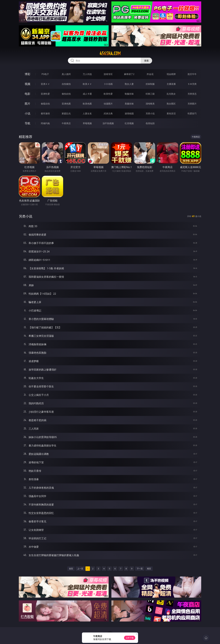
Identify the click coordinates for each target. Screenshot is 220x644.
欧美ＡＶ (87, 84)
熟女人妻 (129, 84)
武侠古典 (108, 113)
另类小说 (150, 113)
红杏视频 (129, 123)
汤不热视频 (108, 123)
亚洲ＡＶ (45, 84)
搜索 (146, 61)
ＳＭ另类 (192, 84)
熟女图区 (171, 104)
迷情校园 (129, 113)
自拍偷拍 (66, 84)
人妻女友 (87, 113)
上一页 (80, 569)
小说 (27, 113)
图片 (27, 104)
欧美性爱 (108, 94)
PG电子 (45, 74)
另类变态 (192, 94)
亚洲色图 (66, 104)
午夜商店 (66, 123)
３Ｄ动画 (108, 84)
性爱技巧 (192, 113)
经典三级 (150, 94)
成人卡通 (87, 94)
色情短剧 (150, 123)
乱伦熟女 (171, 94)
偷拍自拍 (66, 94)
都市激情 (45, 113)
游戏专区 (108, 74)
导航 (27, 123)
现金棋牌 (171, 74)
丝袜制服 (150, 84)
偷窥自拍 (45, 104)
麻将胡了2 (129, 74)
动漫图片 (108, 104)
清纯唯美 (150, 104)
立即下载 (130, 638)
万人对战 (87, 74)
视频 (27, 84)
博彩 (27, 74)
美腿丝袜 (129, 104)
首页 (71, 569)
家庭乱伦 (66, 113)
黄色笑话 (171, 113)
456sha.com (110, 53)
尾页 (149, 569)
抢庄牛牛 (192, 74)
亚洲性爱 (45, 94)
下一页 (140, 569)
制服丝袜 (129, 94)
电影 (27, 94)
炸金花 (150, 74)
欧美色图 (87, 104)
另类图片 (192, 104)
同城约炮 (45, 123)
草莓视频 (87, 123)
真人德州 (66, 74)
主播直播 (171, 84)
